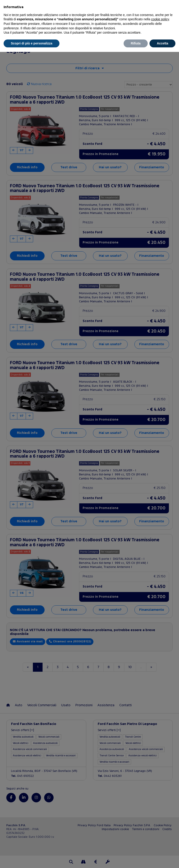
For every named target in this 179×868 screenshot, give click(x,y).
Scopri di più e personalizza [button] (32, 43)
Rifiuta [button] (136, 43)
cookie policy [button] (160, 19)
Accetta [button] (162, 43)
